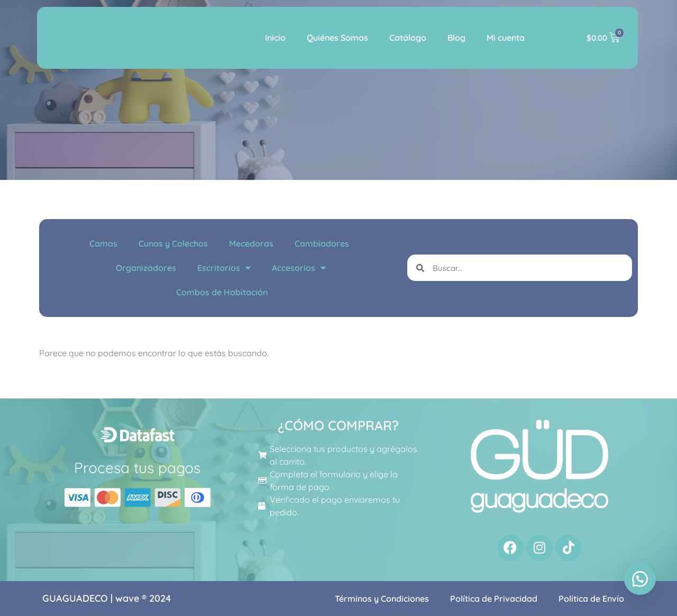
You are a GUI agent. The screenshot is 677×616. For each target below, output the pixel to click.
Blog (456, 38)
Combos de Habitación (222, 292)
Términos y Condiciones (382, 599)
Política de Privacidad (494, 599)
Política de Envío (591, 599)
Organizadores (146, 268)
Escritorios (224, 268)
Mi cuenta (506, 38)
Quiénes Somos (337, 38)
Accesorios (299, 268)
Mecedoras (251, 243)
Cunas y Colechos (173, 243)
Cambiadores (322, 243)
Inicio (275, 38)
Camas (103, 243)
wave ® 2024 (143, 598)
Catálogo (408, 38)
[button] (640, 579)
